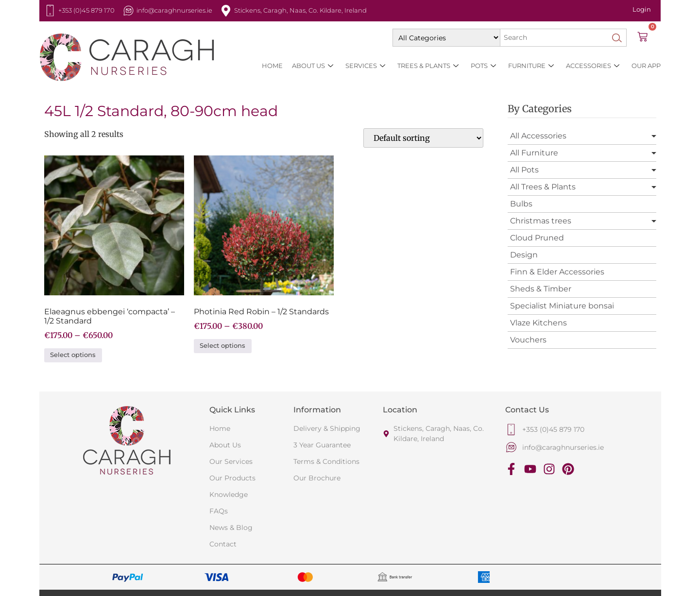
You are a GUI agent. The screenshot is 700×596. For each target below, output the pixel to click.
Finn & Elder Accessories (557, 272)
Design (524, 255)
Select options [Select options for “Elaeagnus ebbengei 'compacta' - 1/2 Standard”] (73, 355)
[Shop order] (423, 138)
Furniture (531, 66)
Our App (646, 66)
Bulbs (521, 204)
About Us (313, 66)
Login (642, 9)
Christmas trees (541, 221)
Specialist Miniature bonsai (562, 306)
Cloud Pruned (537, 238)
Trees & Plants (428, 66)
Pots (483, 66)
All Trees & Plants (543, 187)
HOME (272, 66)
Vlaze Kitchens (538, 323)
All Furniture (534, 153)
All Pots (524, 170)
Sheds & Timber (541, 289)
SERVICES (365, 66)
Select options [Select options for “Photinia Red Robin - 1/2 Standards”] (222, 346)
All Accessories (538, 136)
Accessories (593, 66)
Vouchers (528, 340)
